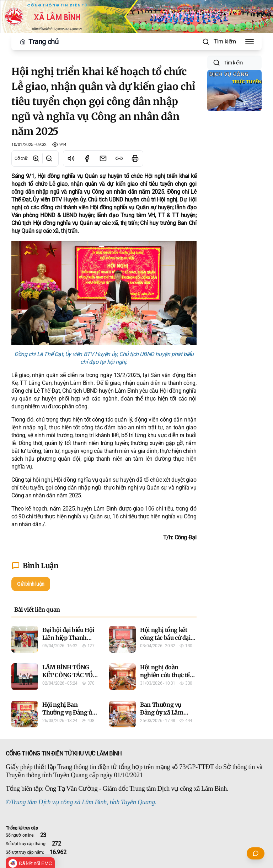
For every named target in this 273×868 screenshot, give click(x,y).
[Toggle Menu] (250, 42)
